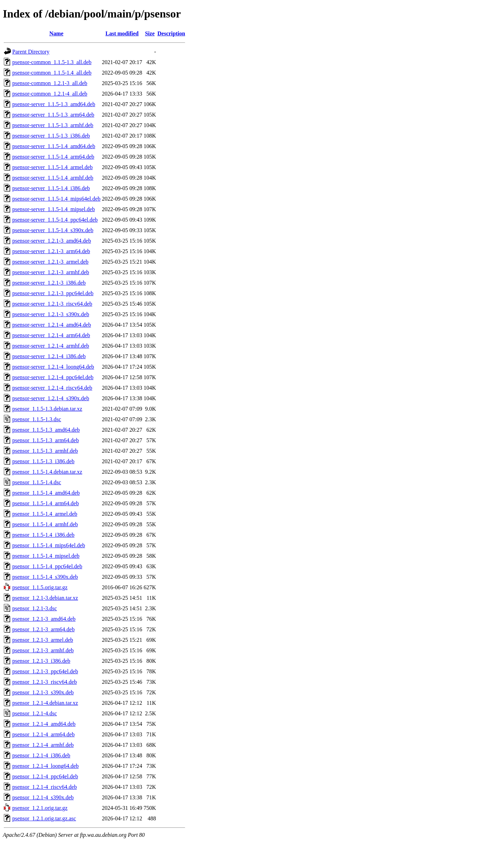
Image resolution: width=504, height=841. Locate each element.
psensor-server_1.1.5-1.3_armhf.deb (53, 125)
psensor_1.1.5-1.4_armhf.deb (45, 524)
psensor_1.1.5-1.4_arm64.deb (45, 503)
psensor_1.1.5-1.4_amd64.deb (46, 493)
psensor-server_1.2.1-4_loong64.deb (53, 367)
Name (56, 33)
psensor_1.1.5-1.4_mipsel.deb (46, 556)
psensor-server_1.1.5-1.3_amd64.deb (54, 104)
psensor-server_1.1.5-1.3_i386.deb (51, 136)
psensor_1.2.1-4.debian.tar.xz (45, 703)
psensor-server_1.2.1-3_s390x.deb (51, 314)
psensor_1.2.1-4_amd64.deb (44, 724)
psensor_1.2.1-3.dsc (35, 608)
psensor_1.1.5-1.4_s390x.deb (45, 577)
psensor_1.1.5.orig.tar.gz (40, 587)
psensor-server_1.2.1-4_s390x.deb (51, 398)
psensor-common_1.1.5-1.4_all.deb (52, 73)
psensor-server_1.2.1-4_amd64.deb (52, 325)
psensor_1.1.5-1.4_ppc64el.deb (47, 566)
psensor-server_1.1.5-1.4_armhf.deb (53, 178)
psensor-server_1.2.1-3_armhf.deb (51, 272)
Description (171, 33)
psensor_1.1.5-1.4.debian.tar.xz (47, 472)
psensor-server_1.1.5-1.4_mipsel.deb (54, 209)
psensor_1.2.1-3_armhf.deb (43, 650)
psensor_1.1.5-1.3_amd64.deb (46, 430)
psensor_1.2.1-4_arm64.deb (43, 734)
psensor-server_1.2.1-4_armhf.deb (51, 346)
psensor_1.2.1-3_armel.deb (43, 640)
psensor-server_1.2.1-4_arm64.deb (51, 335)
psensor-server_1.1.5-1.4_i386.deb (51, 188)
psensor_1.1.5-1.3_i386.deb (43, 461)
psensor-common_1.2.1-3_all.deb (50, 83)
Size (150, 33)
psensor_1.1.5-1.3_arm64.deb (45, 440)
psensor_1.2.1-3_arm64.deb (43, 629)
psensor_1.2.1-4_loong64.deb (45, 766)
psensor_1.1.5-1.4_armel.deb (45, 514)
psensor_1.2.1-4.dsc (35, 713)
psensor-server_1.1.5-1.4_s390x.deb (53, 230)
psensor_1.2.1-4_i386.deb (41, 755)
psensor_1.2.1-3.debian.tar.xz (45, 598)
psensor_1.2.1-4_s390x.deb (43, 797)
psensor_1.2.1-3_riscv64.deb (44, 682)
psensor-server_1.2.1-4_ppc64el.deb (53, 377)
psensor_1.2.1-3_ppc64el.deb (45, 671)
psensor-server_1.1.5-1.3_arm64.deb (53, 115)
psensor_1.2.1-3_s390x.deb (43, 692)
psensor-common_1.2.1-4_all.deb (50, 94)
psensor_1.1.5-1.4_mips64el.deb (49, 545)
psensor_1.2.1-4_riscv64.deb (44, 787)
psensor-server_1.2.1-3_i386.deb (49, 283)
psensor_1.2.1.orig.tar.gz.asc (44, 818)
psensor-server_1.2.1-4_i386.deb (49, 356)
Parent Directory (31, 52)
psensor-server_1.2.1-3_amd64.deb (52, 241)
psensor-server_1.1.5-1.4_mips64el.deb (56, 199)
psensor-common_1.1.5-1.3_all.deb (52, 62)
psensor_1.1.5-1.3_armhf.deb (45, 451)
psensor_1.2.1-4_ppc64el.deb (45, 776)
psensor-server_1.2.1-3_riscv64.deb (52, 304)
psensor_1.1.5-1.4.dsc (37, 482)
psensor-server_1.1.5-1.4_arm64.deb (53, 157)
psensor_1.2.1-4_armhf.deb (43, 745)
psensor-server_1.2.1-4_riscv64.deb (52, 388)
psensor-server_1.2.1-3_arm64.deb (51, 251)
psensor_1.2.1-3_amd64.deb (44, 619)
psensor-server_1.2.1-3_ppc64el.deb (53, 293)
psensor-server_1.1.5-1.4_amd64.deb (54, 146)
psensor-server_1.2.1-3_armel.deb (50, 262)
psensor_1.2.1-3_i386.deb (41, 661)
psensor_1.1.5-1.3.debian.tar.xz (47, 409)
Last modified (122, 33)
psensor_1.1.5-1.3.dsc (37, 419)
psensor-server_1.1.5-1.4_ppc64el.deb (55, 220)
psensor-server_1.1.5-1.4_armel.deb (52, 167)
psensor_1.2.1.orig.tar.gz (40, 808)
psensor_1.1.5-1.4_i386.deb (43, 535)
